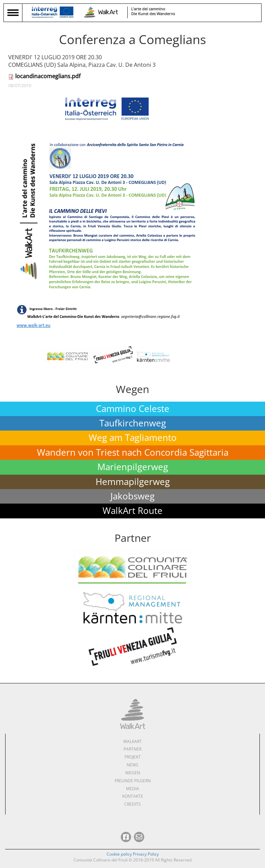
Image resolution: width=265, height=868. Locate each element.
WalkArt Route (132, 511)
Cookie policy (119, 854)
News (132, 765)
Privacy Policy (146, 854)
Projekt (133, 757)
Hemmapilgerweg (133, 482)
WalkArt (132, 741)
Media (132, 789)
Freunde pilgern (133, 781)
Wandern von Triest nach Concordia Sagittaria (133, 452)
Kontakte (133, 796)
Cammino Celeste (133, 409)
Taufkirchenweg (133, 423)
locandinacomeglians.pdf (48, 76)
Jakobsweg (132, 496)
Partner (132, 749)
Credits (132, 804)
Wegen (133, 773)
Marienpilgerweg (133, 467)
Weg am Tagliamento (133, 438)
